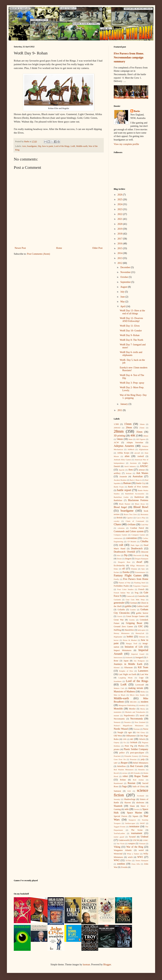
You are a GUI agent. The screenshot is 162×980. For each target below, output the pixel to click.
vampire (131, 844)
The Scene (137, 830)
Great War (119, 620)
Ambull (140, 456)
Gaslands (117, 600)
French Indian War (122, 593)
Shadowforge (130, 799)
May (123, 302)
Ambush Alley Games (122, 460)
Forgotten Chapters (141, 586)
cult (121, 545)
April (123, 306)
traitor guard (119, 837)
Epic (143, 569)
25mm (142, 428)
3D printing (119, 436)
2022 (120, 214)
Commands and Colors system (129, 531)
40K (133, 435)
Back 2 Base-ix (136, 480)
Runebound (118, 783)
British (120, 518)
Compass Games (120, 535)
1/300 (116, 424)
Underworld (124, 840)
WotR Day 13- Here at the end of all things (132, 312)
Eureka (126, 572)
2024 (120, 204)
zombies (121, 864)
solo (127, 809)
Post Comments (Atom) (39, 254)
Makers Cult (119, 688)
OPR (125, 739)
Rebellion (121, 766)
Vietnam (142, 844)
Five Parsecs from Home (136, 579)
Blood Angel (120, 507)
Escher (116, 572)
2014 (120, 253)
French (141, 589)
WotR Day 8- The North (131, 340)
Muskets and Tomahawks (135, 712)
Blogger (107, 965)
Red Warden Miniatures (124, 770)
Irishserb (129, 657)
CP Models (132, 541)
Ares (24, 146)
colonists (121, 528)
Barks (137, 111)
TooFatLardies (119, 833)
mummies (118, 712)
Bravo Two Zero (130, 514)
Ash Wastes (142, 473)
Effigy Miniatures (137, 566)
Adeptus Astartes (124, 446)
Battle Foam (119, 487)
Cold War (145, 525)
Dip (40, 146)
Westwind (118, 854)
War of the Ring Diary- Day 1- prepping (133, 397)
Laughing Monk (125, 678)
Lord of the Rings (62, 146)
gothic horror (142, 613)
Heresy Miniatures (122, 633)
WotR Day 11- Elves (130, 326)
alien (127, 456)
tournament (137, 833)
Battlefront (139, 497)
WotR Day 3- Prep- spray (132, 383)
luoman (86, 965)
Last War (144, 674)
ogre (130, 732)
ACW (116, 442)
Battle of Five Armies (138, 487)
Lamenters (143, 671)
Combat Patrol (137, 528)
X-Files (128, 860)
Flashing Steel (140, 583)
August (124, 287)
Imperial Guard (138, 654)
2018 (120, 234)
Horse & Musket (130, 640)
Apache (121, 470)
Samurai (117, 791)
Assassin (123, 477)
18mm (142, 424)
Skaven (128, 803)
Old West (118, 736)
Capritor (130, 518)
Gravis (120, 616)
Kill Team (143, 667)
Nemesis (117, 722)
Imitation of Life (134, 647)
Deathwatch (137, 548)
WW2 (117, 860)
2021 (120, 219)
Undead (144, 837)
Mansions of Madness (124, 692)
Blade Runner (125, 504)
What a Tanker (133, 854)
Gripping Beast (134, 623)
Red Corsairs (137, 766)
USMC (145, 840)
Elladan (134, 569)
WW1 (140, 857)
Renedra (142, 770)
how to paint (48, 146)
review (125, 773)
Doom (119, 559)
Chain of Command (135, 521)
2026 (120, 195)
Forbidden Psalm (121, 586)
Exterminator (140, 572)
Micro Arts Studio (137, 695)
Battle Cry (141, 483)
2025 (120, 199)
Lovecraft (140, 685)
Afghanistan (143, 449)
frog (137, 593)
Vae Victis (120, 844)
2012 (120, 263)
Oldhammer (131, 736)
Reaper (124, 763)
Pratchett (117, 756)
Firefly (116, 579)
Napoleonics (129, 715)
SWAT (142, 823)
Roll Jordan (138, 780)
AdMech (131, 449)
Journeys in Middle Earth (128, 664)
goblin (128, 606)
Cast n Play (141, 518)
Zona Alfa (136, 864)
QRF (116, 763)
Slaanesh (118, 806)
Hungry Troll (132, 643)
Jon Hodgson (139, 661)
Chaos (117, 524)
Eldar (116, 569)
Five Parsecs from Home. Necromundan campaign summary (129, 57)
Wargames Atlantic (123, 850)
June (123, 297)
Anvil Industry (130, 466)
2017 (120, 239)
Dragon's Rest (124, 562)
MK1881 (133, 702)
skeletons (140, 803)
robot (125, 776)
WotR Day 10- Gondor (131, 331)
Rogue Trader (141, 776)
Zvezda (124, 867)
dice (119, 555)
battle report (124, 490)
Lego (141, 678)
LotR (73, 146)
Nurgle (120, 732)
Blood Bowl (141, 507)
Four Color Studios (125, 589)
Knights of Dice (126, 671)
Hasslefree (129, 630)
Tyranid (132, 837)
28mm (119, 431)
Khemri (117, 667)
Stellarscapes (130, 823)
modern (145, 702)
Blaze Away (140, 504)
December (126, 267)
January (124, 404)
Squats (135, 816)
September (126, 282)
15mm (128, 424)
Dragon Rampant (142, 559)
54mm (120, 439)
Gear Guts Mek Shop (135, 600)
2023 (120, 209)
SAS (129, 791)
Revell (116, 773)
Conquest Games (138, 535)
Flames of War (124, 583)
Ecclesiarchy (119, 566)
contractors (118, 538)
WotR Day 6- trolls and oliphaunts (131, 354)
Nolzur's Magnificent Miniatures (129, 725)
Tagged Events (120, 827)
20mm (129, 428)
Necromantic (119, 719)
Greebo (132, 620)
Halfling (117, 630)
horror (116, 640)
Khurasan (129, 667)
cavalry (117, 521)
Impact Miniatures (123, 650)
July (123, 292)
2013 (120, 258)
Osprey (117, 742)
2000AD (117, 428)
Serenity (117, 799)
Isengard (139, 657)
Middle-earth (82, 146)
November (126, 272)
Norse (146, 729)
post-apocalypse (137, 753)
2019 (120, 229)
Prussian (133, 759)
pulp (143, 759)
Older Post (98, 248)
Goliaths (121, 610)
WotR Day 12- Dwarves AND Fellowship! (131, 320)
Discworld (137, 555)
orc (132, 739)
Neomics (128, 722)
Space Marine (135, 813)
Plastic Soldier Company (136, 749)
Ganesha (141, 596)
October (125, 277)
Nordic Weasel (121, 729)
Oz (125, 742)
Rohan (123, 780)
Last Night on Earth (127, 674)
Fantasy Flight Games (128, 575)
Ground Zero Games (123, 626)
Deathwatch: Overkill (124, 552)
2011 (120, 410)
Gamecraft (130, 596)
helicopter (142, 630)
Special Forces (121, 816)
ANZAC (144, 466)
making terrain (136, 688)
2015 (120, 248)
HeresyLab (140, 633)
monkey (142, 705)
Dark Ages (135, 545)
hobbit (130, 637)
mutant (116, 715)
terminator (134, 826)
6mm (131, 439)
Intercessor (118, 657)
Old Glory (141, 732)
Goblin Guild (142, 606)
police (122, 753)
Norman (137, 729)
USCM (136, 840)
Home (59, 248)
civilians (131, 524)
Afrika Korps (123, 453)
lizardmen (118, 681)
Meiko (143, 692)
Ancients (133, 463)
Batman (127, 483)
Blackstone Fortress (138, 500)
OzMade (134, 742)
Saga (124, 786)
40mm (146, 436)
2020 (120, 224)
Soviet (137, 809)
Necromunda (136, 719)
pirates (117, 749)
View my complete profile (126, 144)
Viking (117, 847)
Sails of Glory (139, 786)
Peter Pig (129, 746)
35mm (139, 432)
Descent (145, 552)
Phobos (141, 746)
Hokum (142, 637)
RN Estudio (136, 773)
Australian (138, 476)
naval (142, 715)
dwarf (139, 562)
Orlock (142, 739)
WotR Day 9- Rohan (130, 335)
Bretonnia (144, 514)
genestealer (119, 603)
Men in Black (120, 695)
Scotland (141, 796)
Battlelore (118, 500)
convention (131, 538)
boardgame (32, 146)
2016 (120, 244)
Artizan (129, 473)
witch (130, 857)
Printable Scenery (131, 756)
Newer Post (20, 248)
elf (123, 569)
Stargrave (132, 820)
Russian (131, 783)
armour (142, 470)
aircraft (137, 453)
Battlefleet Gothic (121, 497)
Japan (126, 661)
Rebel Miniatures (141, 763)
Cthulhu (144, 541)
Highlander (118, 637)
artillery (117, 473)
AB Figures (141, 439)
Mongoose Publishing (127, 705)
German (133, 603)
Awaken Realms (120, 480)
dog (147, 555)
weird (141, 850)
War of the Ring (135, 847)
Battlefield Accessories (135, 494)
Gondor (133, 610)
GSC (141, 626)
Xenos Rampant (142, 860)
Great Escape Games (136, 616)
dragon (128, 559)
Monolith (118, 709)
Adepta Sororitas (135, 442)
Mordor (132, 709)
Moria (143, 709)
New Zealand (140, 722)
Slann (132, 806)
